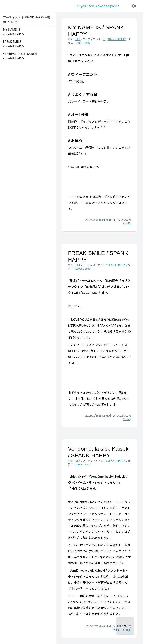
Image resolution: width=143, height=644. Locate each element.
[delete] (134, 6)
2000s (79, 464)
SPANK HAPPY (117, 39)
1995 (88, 269)
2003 (88, 464)
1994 (88, 43)
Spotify (127, 224)
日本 (78, 39)
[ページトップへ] (125, 626)
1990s (79, 43)
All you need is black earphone (98, 6)
